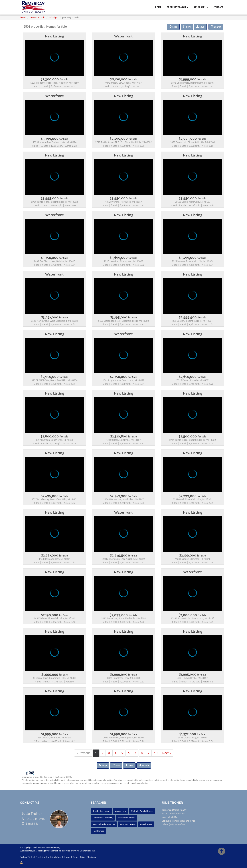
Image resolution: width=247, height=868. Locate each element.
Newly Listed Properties (104, 824)
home (23, 18)
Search (144, 765)
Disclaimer (56, 857)
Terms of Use (79, 857)
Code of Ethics (27, 857)
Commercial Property (103, 818)
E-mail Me (32, 824)
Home (158, 7)
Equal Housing (43, 857)
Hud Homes (98, 831)
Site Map (91, 857)
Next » (167, 753)
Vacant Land (121, 811)
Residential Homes (102, 811)
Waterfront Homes (126, 818)
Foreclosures (146, 824)
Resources (201, 7)
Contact (218, 7)
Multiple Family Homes (142, 811)
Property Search (177, 7)
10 (156, 753)
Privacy (67, 857)
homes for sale (38, 18)
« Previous (83, 753)
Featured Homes (128, 824)
